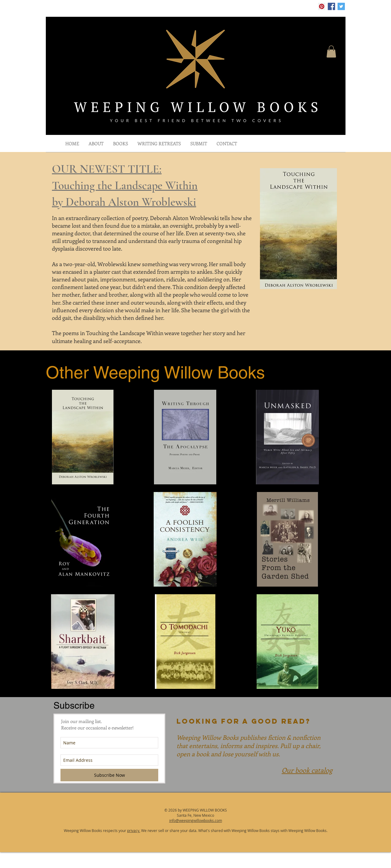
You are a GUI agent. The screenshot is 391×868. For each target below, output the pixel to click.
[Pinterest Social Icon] (322, 6)
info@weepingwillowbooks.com (196, 820)
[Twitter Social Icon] (341, 6)
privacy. (134, 830)
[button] (331, 51)
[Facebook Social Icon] (331, 6)
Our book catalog (307, 770)
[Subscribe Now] (109, 775)
